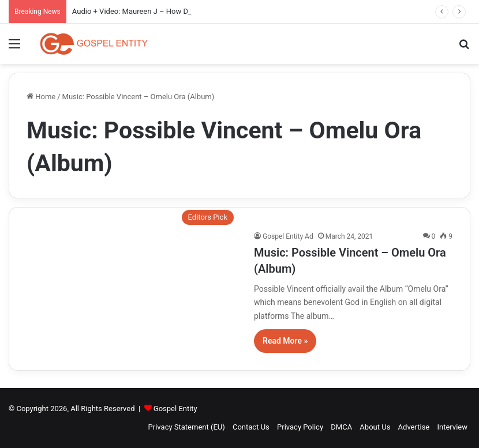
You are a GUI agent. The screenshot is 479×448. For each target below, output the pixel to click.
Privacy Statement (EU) (187, 427)
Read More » (285, 341)
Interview (452, 427)
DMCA (341, 427)
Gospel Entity (175, 409)
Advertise (414, 427)
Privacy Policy (300, 427)
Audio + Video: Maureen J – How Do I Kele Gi (147, 11)
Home (41, 97)
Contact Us (251, 427)
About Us (375, 427)
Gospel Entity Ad (288, 236)
